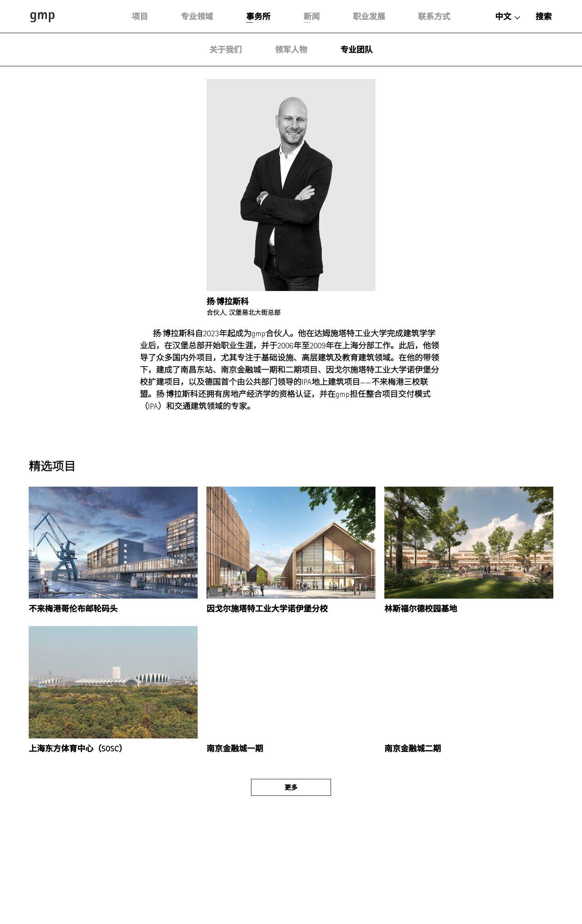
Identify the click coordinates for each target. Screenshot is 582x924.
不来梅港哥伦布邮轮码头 (73, 609)
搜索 (544, 17)
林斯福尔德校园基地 (421, 609)
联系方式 (434, 17)
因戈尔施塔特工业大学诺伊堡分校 (267, 609)
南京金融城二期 (413, 749)
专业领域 (197, 17)
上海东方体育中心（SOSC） (78, 749)
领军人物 (291, 50)
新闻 (312, 17)
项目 (140, 17)
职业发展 (369, 17)
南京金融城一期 (235, 749)
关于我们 (226, 50)
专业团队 (356, 50)
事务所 (258, 17)
